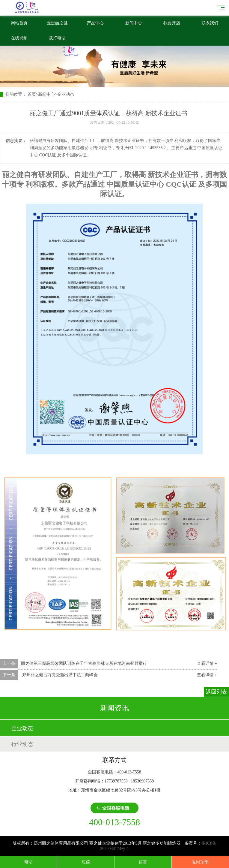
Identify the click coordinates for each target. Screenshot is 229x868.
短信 (86, 862)
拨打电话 (57, 38)
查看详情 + (207, 663)
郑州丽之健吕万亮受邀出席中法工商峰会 (59, 675)
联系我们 (210, 23)
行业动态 (22, 744)
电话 (28, 862)
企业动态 (66, 94)
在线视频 (19, 38)
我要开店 (172, 23)
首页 (32, 94)
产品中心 (95, 23)
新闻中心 (134, 23)
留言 (143, 862)
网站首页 (19, 23)
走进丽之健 (57, 23)
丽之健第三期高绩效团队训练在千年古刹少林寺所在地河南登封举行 (84, 663)
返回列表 (216, 692)
